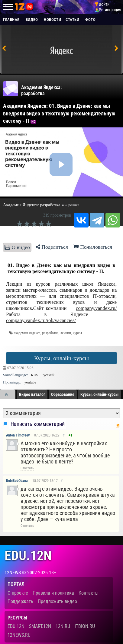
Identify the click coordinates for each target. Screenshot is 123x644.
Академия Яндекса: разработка (41, 90)
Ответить (27, 468)
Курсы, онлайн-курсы (61, 358)
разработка (50, 333)
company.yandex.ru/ (96, 308)
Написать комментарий (38, 424)
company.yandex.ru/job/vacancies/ (41, 320)
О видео (17, 247)
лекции (65, 333)
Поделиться (52, 247)
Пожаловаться (93, 247)
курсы (77, 333)
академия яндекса (27, 333)
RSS (118, 426)
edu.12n (28, 556)
